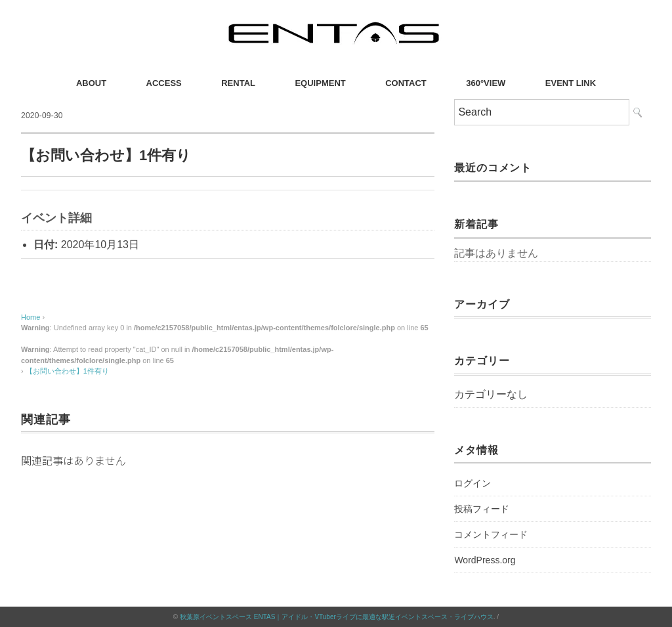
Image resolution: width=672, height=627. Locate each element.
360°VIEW (486, 83)
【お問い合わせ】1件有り (67, 371)
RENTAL (238, 83)
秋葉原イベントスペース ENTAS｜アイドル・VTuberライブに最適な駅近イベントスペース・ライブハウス (337, 617)
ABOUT (91, 83)
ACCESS (164, 83)
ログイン (472, 483)
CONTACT (406, 83)
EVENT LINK (571, 83)
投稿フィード (482, 509)
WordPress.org (485, 560)
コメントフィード (491, 534)
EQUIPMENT (320, 83)
